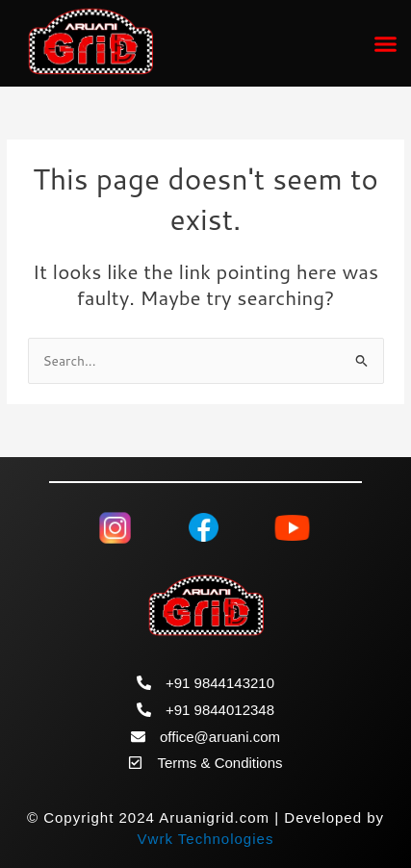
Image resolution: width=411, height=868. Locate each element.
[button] (386, 43)
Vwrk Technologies (206, 839)
